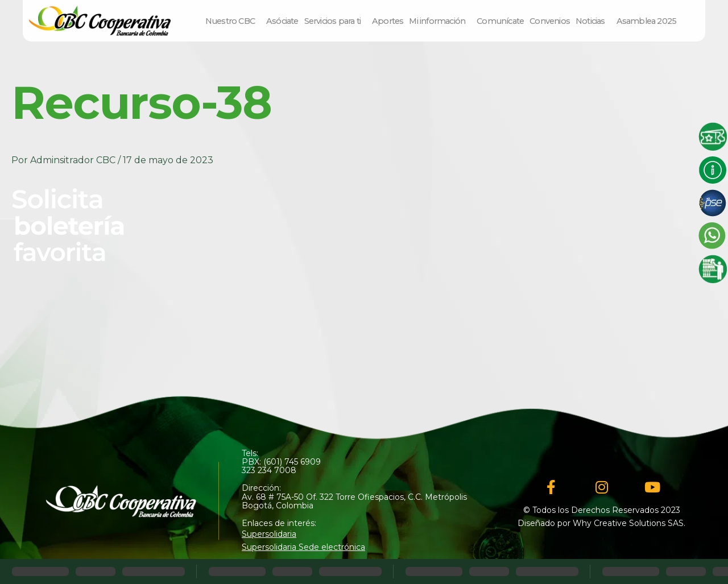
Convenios (550, 21)
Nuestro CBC (233, 21)
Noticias (593, 21)
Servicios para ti (335, 21)
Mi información (440, 21)
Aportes (388, 21)
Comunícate (500, 21)
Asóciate (282, 21)
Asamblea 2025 (647, 21)
